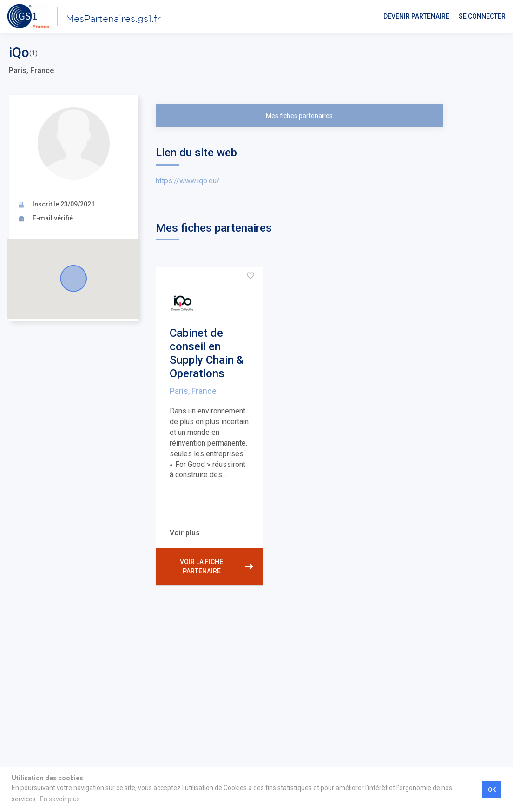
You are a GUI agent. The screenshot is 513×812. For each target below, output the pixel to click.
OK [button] (492, 789)
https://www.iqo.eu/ (188, 181)
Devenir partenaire (416, 16)
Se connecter (482, 16)
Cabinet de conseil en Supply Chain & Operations (207, 353)
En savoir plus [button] (60, 799)
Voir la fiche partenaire (217, 566)
